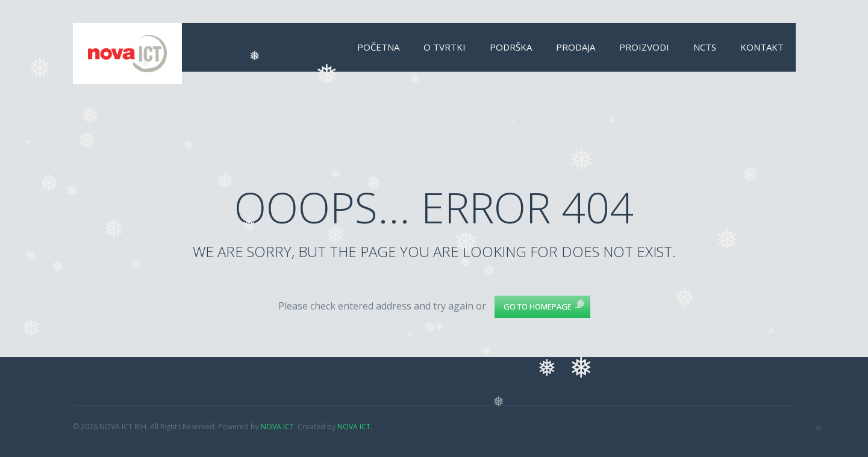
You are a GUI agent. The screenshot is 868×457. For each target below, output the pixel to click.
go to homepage (542, 306)
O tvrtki (445, 47)
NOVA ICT (277, 427)
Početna (378, 47)
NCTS (705, 47)
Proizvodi (644, 47)
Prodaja (576, 47)
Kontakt (762, 47)
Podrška (511, 47)
